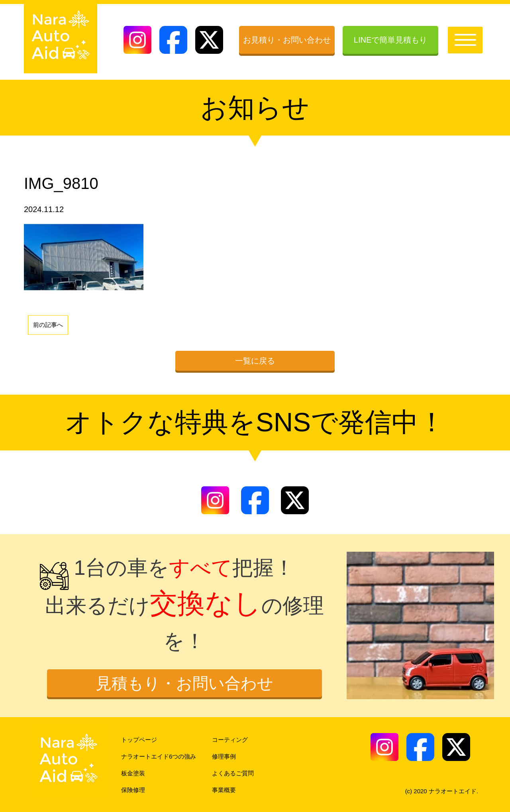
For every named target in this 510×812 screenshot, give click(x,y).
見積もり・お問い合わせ (184, 683)
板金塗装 (133, 773)
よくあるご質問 (233, 773)
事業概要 (224, 790)
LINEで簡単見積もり (390, 40)
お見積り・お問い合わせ (287, 40)
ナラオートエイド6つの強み (159, 756)
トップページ (139, 740)
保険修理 (133, 790)
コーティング (230, 740)
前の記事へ (48, 325)
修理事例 (224, 756)
